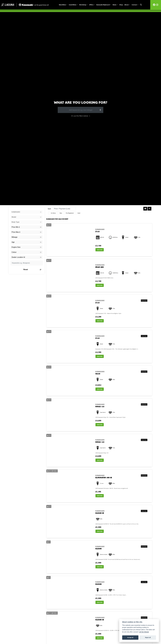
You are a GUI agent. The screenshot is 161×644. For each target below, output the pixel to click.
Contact (135, 5)
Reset (32, 270)
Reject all (148, 637)
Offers (91, 5)
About (127, 5)
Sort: (49, 209)
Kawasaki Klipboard (103, 5)
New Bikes (63, 5)
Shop (121, 5)
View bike (100, 250)
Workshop (83, 5)
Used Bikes (73, 5)
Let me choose (144, 632)
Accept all (130, 637)
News (115, 5)
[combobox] (27, 212)
